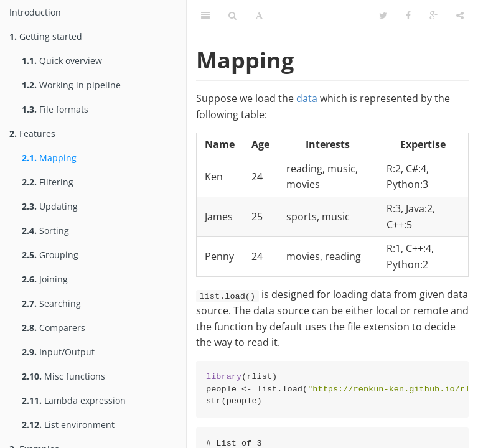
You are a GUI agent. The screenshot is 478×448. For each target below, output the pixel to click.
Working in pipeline (71, 85)
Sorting (45, 231)
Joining (45, 279)
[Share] (460, 16)
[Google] (433, 16)
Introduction (35, 12)
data (307, 98)
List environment (68, 425)
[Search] (232, 16)
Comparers (54, 328)
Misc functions (63, 376)
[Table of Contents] (205, 16)
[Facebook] (408, 16)
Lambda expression (74, 400)
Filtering (48, 182)
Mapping (49, 158)
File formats (55, 109)
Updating (50, 206)
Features (32, 133)
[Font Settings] (259, 16)
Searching (51, 303)
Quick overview (62, 61)
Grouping (50, 255)
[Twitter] (383, 16)
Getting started (46, 36)
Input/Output (58, 352)
